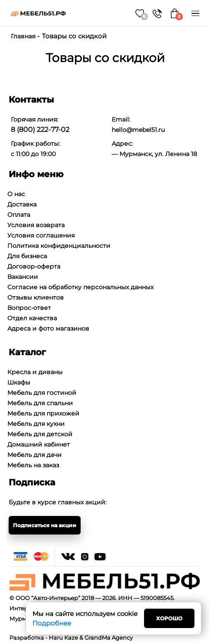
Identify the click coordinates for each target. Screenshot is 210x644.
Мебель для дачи (34, 455)
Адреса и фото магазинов (48, 328)
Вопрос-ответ (29, 308)
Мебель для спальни (40, 403)
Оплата (19, 215)
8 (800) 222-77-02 (40, 130)
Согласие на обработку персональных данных (80, 287)
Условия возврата (36, 225)
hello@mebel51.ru (138, 130)
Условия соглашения (41, 235)
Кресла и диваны (35, 372)
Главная (23, 36)
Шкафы (19, 382)
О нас (16, 194)
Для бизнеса (27, 256)
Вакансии (23, 277)
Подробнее (52, 623)
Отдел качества (32, 318)
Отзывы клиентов (36, 297)
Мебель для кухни (36, 424)
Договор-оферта (34, 266)
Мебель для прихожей (43, 413)
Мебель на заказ (33, 465)
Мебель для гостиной (42, 393)
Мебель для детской (40, 434)
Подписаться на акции (45, 525)
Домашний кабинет (39, 444)
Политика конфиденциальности (59, 246)
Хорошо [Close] (169, 618)
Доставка (22, 204)
